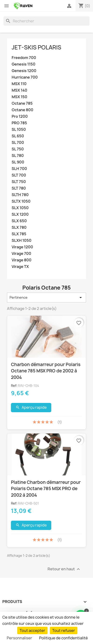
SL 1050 (19, 130)
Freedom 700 (24, 58)
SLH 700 (19, 169)
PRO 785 (19, 123)
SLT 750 (19, 182)
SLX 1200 (20, 214)
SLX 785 (19, 234)
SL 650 (18, 136)
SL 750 (18, 149)
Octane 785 (22, 103)
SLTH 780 (20, 195)
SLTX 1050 (21, 201)
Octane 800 (22, 110)
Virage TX (20, 267)
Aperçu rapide (31, 407)
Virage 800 (22, 260)
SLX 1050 (20, 208)
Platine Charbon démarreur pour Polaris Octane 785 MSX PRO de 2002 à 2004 (46, 489)
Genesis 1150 (24, 64)
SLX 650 (19, 221)
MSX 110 (19, 84)
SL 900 (18, 162)
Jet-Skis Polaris (36, 47)
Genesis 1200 (24, 71)
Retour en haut (64, 569)
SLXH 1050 (22, 241)
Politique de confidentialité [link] (64, 638)
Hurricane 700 (25, 77)
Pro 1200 (20, 116)
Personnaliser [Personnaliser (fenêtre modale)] (19, 638)
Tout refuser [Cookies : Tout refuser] (64, 630)
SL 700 (18, 143)
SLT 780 (19, 188)
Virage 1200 (22, 247)
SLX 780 (19, 227)
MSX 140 (19, 90)
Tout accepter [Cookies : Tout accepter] (32, 630)
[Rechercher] (46, 21)
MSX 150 (19, 97)
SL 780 (18, 156)
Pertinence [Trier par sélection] (46, 298)
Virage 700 (21, 254)
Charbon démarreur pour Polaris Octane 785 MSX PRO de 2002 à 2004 (46, 371)
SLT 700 (19, 175)
